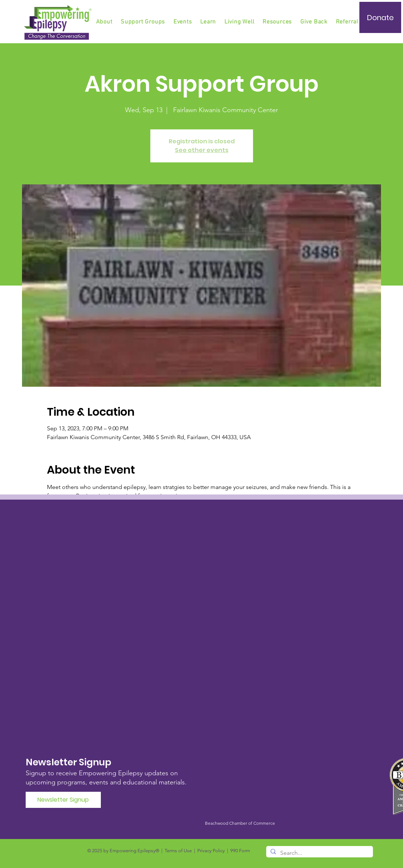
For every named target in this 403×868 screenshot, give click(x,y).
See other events (202, 150)
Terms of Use (178, 851)
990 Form (240, 851)
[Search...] (319, 853)
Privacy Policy (211, 851)
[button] (143, 22)
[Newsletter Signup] (63, 800)
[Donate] (380, 17)
